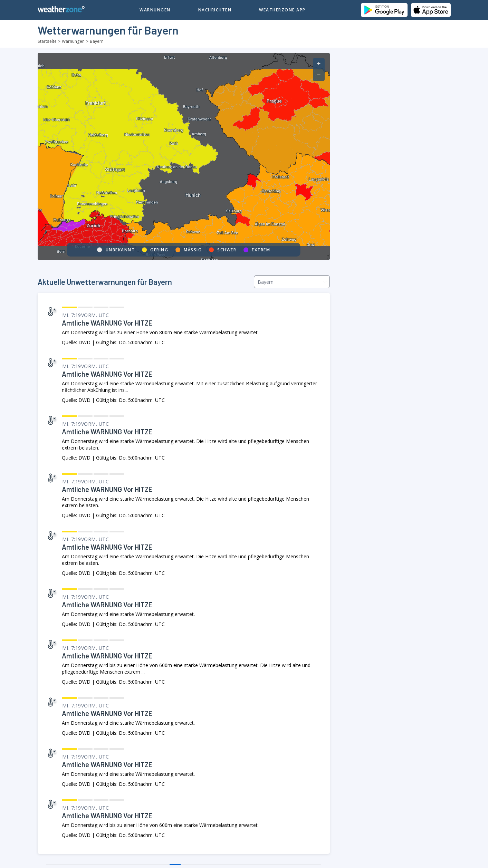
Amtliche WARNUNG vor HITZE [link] (107, 323)
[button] (319, 64)
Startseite (47, 41)
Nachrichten (215, 10)
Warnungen (155, 10)
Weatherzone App (282, 10)
